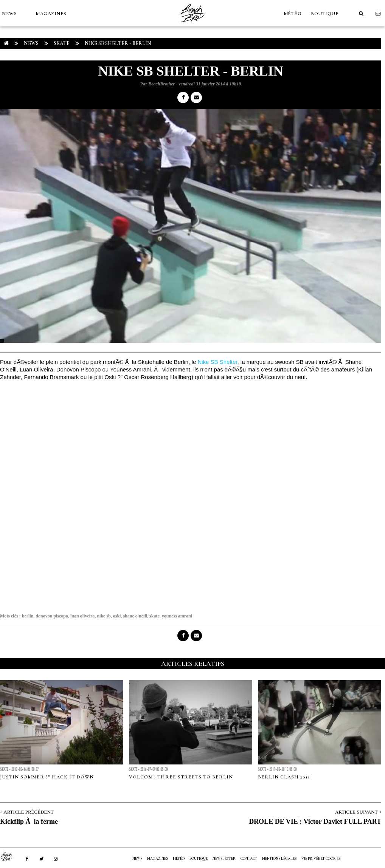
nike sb (104, 616)
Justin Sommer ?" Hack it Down (47, 777)
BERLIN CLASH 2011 (284, 777)
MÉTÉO (293, 14)
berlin (28, 616)
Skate (62, 43)
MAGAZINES (51, 14)
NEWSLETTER (224, 859)
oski (117, 616)
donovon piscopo (52, 616)
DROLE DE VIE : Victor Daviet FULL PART (315, 822)
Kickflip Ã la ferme (29, 822)
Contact (249, 859)
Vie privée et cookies (321, 859)
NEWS (9, 14)
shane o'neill (135, 616)
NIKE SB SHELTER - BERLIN (118, 43)
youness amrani (177, 616)
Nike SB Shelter (217, 362)
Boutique (325, 14)
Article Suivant (356, 812)
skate (154, 616)
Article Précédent (28, 812)
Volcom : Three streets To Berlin (181, 777)
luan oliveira (82, 616)
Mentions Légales (279, 859)
